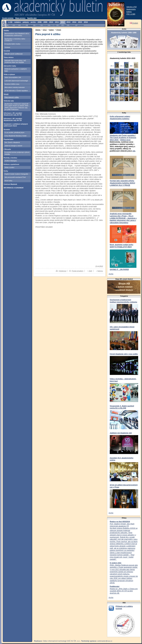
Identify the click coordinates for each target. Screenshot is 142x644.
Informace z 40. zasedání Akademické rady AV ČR (13, 119)
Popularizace (9, 139)
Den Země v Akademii (12, 142)
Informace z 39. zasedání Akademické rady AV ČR (13, 114)
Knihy (6, 171)
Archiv (111, 274)
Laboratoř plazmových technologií (16, 81)
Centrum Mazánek (10, 184)
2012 (63, 22)
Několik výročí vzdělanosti (14, 54)
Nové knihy (8, 181)
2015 (80, 22)
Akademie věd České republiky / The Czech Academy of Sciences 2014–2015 (123, 138)
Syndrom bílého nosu (12, 84)
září (60, 25)
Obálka (6, 31)
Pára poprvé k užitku (12, 97)
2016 (86, 22)
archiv (33, 22)
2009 (45, 22)
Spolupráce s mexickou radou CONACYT (15, 40)
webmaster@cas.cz (105, 641)
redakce (18, 22)
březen (23, 25)
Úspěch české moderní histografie (16, 174)
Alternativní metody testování (15, 87)
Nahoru (100, 271)
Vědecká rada (9, 101)
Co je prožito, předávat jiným (14, 132)
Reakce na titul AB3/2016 (120, 522)
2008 (40, 22)
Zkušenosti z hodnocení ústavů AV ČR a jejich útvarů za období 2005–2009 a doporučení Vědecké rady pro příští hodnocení (17, 107)
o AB (10, 22)
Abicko (38, 30)
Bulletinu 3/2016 (124, 542)
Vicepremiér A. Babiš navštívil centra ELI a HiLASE (122, 407)
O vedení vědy (116, 563)
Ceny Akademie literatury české (15, 136)
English (134, 23)
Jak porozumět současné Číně (15, 177)
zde (134, 151)
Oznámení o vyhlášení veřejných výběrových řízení (16, 125)
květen (38, 25)
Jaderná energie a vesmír (13, 146)
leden (11, 25)
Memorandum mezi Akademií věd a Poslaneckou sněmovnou (17, 34)
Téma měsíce (9, 57)
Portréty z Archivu (10, 158)
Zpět (90, 271)
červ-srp (53, 25)
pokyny (26, 22)
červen (45, 25)
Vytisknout (63, 271)
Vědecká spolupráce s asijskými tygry (16, 70)
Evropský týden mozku (12, 44)
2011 (57, 22)
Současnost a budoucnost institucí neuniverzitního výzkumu (123, 301)
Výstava (7, 47)
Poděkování (115, 586)
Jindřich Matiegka (11, 161)
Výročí (6, 94)
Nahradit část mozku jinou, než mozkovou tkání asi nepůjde (15, 61)
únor (17, 25)
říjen (65, 25)
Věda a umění (9, 167)
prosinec (81, 25)
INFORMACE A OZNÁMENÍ (14, 188)
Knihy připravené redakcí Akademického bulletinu (120, 118)
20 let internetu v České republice (16, 91)
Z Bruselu (7, 149)
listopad (72, 25)
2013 (69, 22)
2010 (51, 22)
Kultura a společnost (11, 164)
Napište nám (32, 18)
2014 (74, 22)
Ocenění (7, 130)
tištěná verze (125, 140)
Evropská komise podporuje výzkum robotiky (17, 153)
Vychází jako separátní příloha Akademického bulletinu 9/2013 (122, 182)
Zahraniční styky (10, 66)
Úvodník (7, 51)
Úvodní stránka (8, 18)
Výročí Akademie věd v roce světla (124, 354)
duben (31, 25)
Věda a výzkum (9, 74)
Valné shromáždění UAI (13, 77)
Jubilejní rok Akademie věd (121, 433)
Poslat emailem (78, 271)
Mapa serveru (20, 18)
